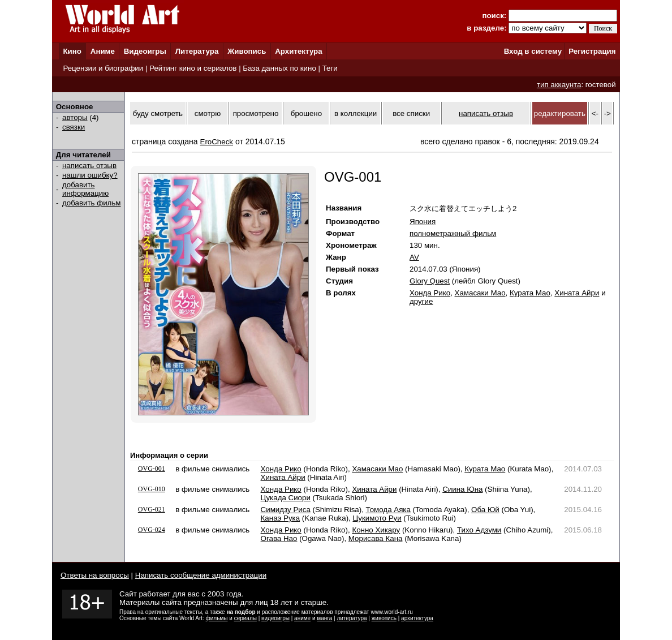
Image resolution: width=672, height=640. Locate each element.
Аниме (103, 51)
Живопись (247, 51)
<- (595, 113)
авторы (75, 117)
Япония (423, 222)
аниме (302, 618)
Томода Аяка (388, 510)
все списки (411, 113)
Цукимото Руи (377, 518)
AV (414, 257)
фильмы (217, 618)
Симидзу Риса (286, 510)
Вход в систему (533, 51)
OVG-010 (152, 489)
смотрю (208, 113)
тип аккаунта (559, 85)
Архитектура (298, 51)
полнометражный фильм (453, 233)
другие (421, 301)
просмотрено (256, 113)
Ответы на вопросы (95, 575)
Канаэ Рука (281, 518)
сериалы (245, 618)
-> (608, 113)
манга (324, 618)
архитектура (417, 618)
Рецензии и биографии (103, 68)
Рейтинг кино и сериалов (193, 68)
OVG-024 (152, 530)
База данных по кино (279, 68)
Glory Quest (430, 281)
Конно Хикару (376, 530)
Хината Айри (577, 293)
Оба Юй (485, 510)
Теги (330, 68)
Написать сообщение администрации (201, 575)
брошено (306, 113)
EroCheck (217, 142)
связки (74, 127)
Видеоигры (145, 51)
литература (352, 618)
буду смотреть (158, 113)
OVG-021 (152, 509)
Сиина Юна (462, 489)
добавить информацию (85, 189)
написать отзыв (89, 166)
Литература (197, 51)
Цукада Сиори (286, 498)
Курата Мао (530, 293)
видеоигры (275, 618)
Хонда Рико (430, 293)
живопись (384, 618)
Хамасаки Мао (480, 293)
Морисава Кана (376, 538)
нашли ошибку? (90, 175)
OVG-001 (152, 469)
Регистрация (592, 51)
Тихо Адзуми (479, 530)
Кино (72, 51)
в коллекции (356, 113)
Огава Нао (279, 538)
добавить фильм (92, 203)
